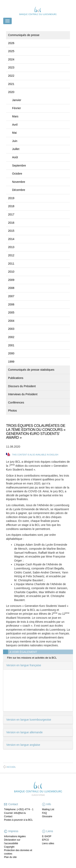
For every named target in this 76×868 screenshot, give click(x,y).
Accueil (11, 767)
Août (15, 157)
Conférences (16, 402)
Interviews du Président (23, 394)
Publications (16, 378)
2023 (11, 67)
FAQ (45, 813)
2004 (11, 321)
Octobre (17, 174)
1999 (11, 362)
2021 (11, 84)
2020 (11, 92)
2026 (11, 43)
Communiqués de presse (24, 35)
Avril (15, 125)
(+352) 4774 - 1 (25, 809)
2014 (11, 239)
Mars (15, 116)
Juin (15, 141)
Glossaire (47, 816)
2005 (11, 312)
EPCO (46, 840)
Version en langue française (24, 665)
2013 (11, 247)
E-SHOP (47, 836)
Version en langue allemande (24, 732)
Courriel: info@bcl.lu (15, 813)
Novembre (19, 182)
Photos (12, 411)
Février (17, 108)
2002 (11, 337)
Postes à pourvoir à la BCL (18, 820)
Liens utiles (48, 843)
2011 (11, 264)
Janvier (17, 100)
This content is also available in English (35, 455)
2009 (11, 280)
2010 (11, 272)
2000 (11, 353)
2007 (11, 296)
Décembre (19, 190)
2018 (11, 206)
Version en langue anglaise (23, 745)
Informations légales (15, 836)
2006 (11, 304)
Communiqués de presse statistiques (31, 370)
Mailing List (48, 809)
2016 (11, 223)
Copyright (9, 847)
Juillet (16, 149)
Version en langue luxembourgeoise (29, 720)
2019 (11, 198)
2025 (11, 51)
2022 (11, 76)
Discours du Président (22, 386)
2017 (11, 214)
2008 (11, 288)
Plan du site (10, 857)
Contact (8, 816)
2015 (11, 231)
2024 (11, 59)
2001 (11, 345)
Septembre (19, 166)
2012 (11, 255)
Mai (14, 133)
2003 (11, 329)
